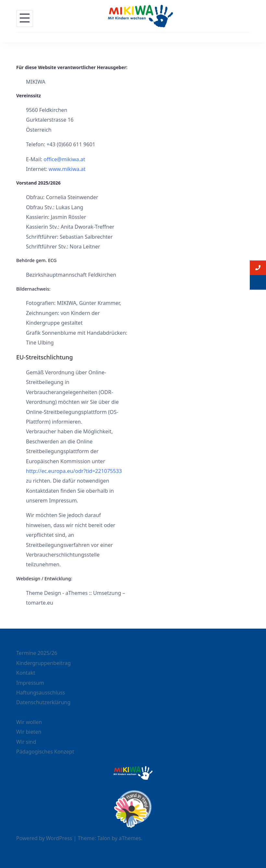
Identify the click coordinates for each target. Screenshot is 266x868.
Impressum (30, 683)
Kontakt (26, 673)
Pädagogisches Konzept (45, 752)
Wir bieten (29, 732)
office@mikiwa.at (64, 159)
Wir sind (26, 742)
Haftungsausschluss (41, 693)
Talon (104, 838)
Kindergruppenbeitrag (43, 663)
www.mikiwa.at (67, 169)
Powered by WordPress (44, 838)
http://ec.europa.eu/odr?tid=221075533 (74, 471)
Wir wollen (29, 722)
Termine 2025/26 (37, 653)
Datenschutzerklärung (43, 702)
